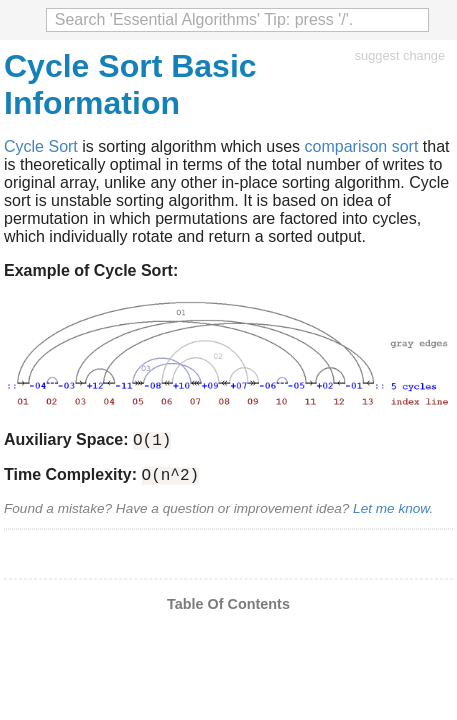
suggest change (400, 55)
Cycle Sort (41, 146)
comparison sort (362, 146)
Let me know (391, 514)
